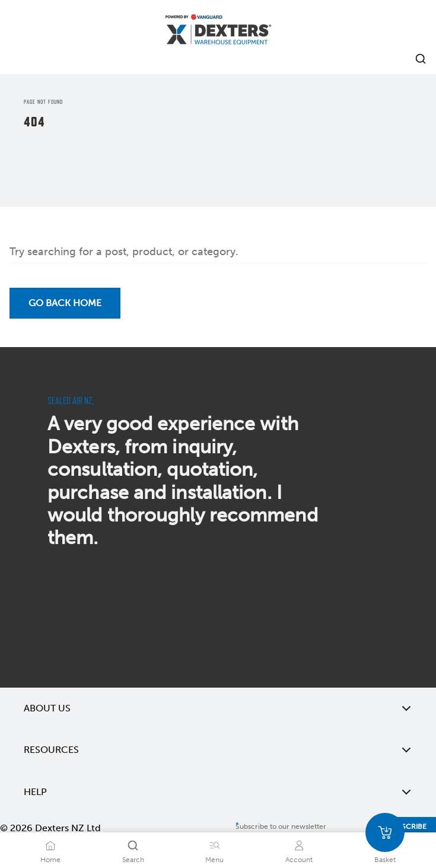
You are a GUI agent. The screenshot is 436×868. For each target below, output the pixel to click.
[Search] (133, 845)
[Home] (218, 31)
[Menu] (215, 845)
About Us (218, 708)
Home (50, 860)
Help (218, 792)
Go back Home (65, 303)
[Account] (299, 845)
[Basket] (385, 832)
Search (133, 860)
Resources (218, 750)
